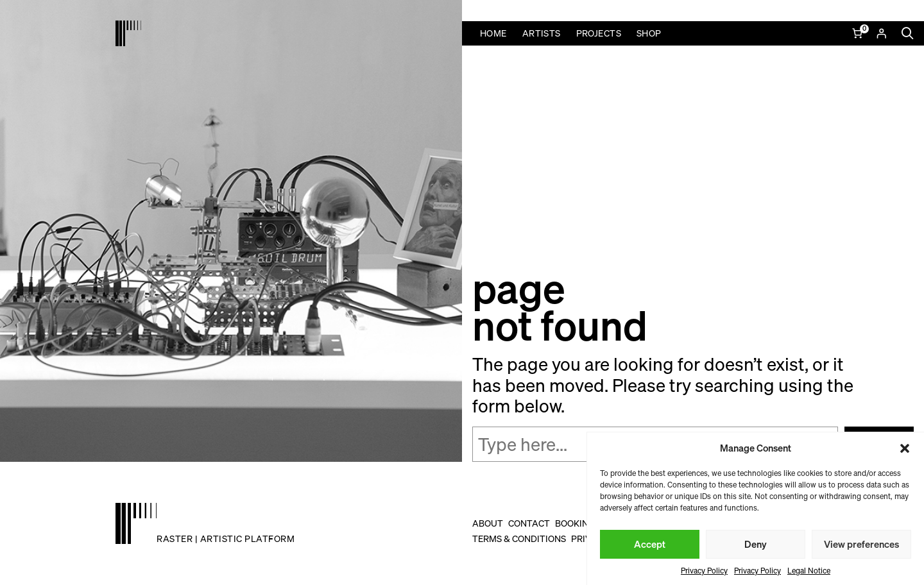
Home (493, 33)
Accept (650, 544)
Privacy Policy (704, 571)
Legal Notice (809, 571)
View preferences (861, 544)
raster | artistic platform (226, 538)
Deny (756, 544)
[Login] (881, 33)
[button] (905, 448)
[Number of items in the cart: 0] (859, 33)
